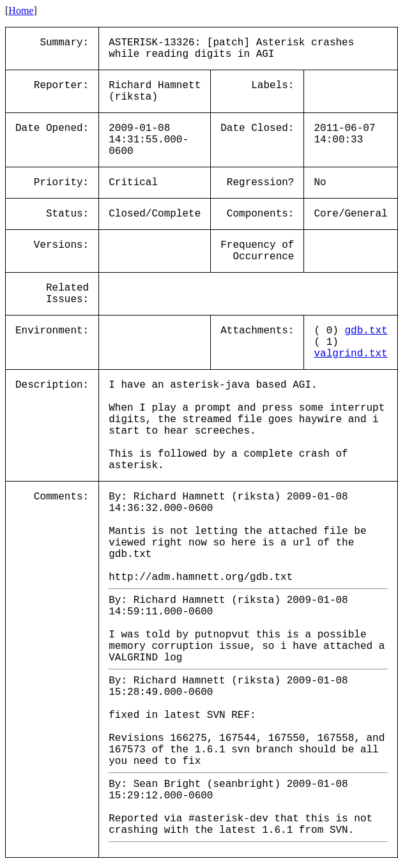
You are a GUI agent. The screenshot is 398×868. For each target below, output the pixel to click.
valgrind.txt (350, 354)
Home (21, 11)
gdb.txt (366, 331)
